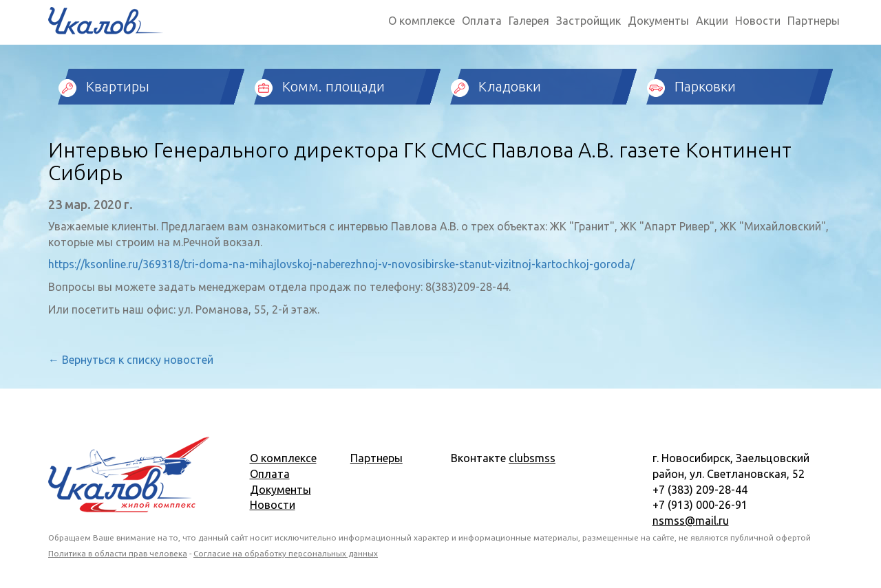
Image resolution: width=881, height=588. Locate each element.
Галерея (529, 21)
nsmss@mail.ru (691, 521)
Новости (758, 21)
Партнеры (814, 21)
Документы (658, 21)
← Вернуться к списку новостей (131, 360)
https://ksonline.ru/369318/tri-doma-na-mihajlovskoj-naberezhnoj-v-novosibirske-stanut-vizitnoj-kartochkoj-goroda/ (341, 264)
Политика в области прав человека (118, 553)
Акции (712, 21)
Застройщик (588, 21)
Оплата (482, 21)
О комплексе (422, 21)
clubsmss (532, 458)
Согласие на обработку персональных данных (286, 553)
